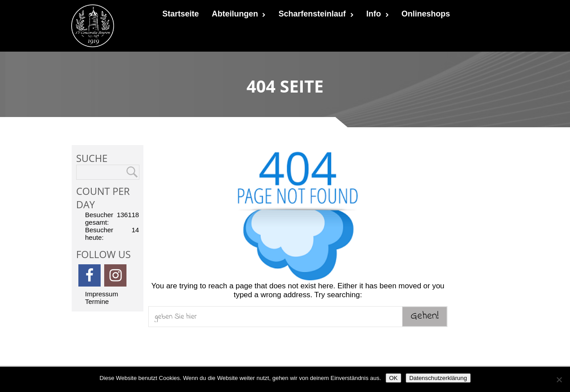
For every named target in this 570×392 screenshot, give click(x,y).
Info (378, 14)
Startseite (180, 14)
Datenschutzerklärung (438, 378)
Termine (97, 301)
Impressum (102, 294)
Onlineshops (426, 14)
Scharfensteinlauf (316, 14)
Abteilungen (238, 14)
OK (393, 378)
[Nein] (559, 380)
